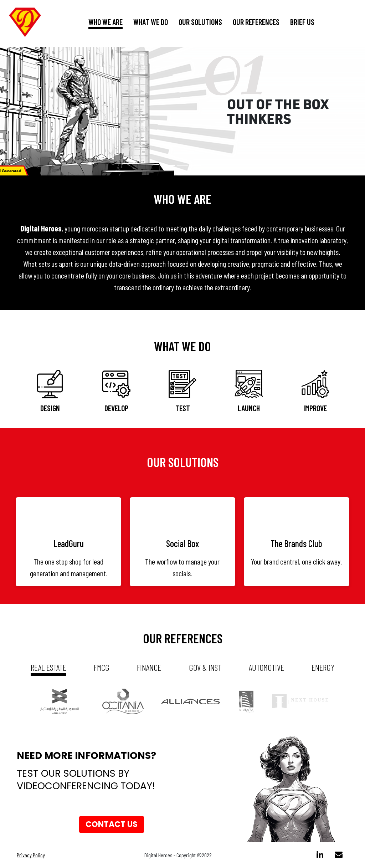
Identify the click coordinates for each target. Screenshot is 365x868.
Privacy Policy (31, 855)
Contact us (112, 824)
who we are (106, 22)
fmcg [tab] (102, 667)
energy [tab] (323, 667)
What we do (151, 22)
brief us (302, 22)
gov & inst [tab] (205, 667)
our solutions (200, 22)
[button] (27, 111)
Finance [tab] (149, 667)
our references (256, 22)
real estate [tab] (48, 667)
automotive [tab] (266, 667)
